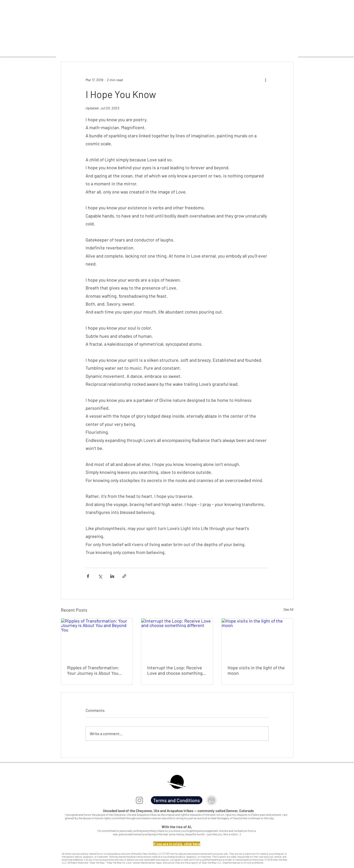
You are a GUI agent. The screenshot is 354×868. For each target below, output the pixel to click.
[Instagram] (139, 800)
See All (288, 609)
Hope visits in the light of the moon (256, 670)
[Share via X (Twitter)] (100, 576)
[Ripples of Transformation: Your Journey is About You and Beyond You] (97, 639)
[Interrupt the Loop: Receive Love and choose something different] (177, 639)
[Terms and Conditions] (177, 800)
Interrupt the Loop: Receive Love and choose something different (175, 670)
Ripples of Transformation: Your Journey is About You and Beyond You (93, 670)
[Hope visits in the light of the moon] (257, 639)
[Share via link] (124, 576)
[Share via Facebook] (88, 576)
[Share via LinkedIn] (112, 576)
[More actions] (266, 80)
